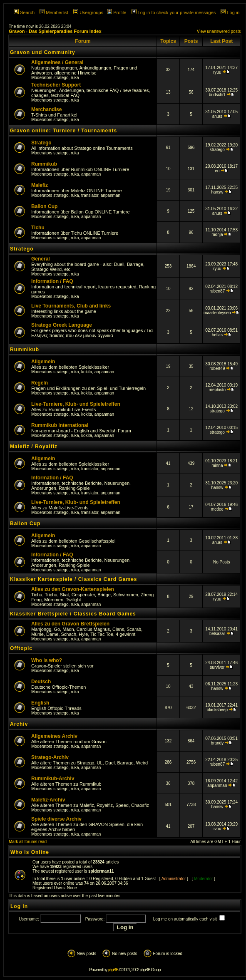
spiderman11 (101, 871)
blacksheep (217, 710)
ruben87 (217, 291)
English (40, 703)
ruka (75, 78)
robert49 (217, 368)
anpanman (91, 174)
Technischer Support (56, 85)
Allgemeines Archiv (54, 736)
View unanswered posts (219, 31)
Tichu (38, 228)
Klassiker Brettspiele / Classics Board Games (73, 614)
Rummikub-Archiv (53, 779)
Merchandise (46, 109)
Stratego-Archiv (50, 757)
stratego (61, 78)
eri (217, 171)
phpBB (113, 970)
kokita (87, 372)
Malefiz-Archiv (48, 800)
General (41, 259)
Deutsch (41, 682)
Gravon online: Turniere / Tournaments (63, 131)
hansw (217, 192)
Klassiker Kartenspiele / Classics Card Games (73, 579)
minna (217, 465)
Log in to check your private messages (174, 12)
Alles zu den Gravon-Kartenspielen (73, 589)
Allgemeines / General (57, 62)
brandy (217, 743)
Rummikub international (60, 425)
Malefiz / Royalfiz (34, 447)
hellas (217, 335)
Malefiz (40, 185)
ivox (217, 829)
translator (90, 195)
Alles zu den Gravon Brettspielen (70, 624)
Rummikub (44, 164)
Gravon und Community (43, 52)
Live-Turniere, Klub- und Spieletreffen (76, 404)
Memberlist (54, 12)
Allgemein (43, 362)
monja (217, 234)
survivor (217, 667)
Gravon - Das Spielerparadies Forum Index (55, 31)
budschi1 (217, 95)
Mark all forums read (28, 842)
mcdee (217, 509)
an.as (217, 116)
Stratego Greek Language (62, 325)
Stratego (41, 143)
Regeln (40, 383)
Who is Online (30, 852)
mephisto (217, 390)
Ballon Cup (44, 206)
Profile (117, 12)
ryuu (217, 72)
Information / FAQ (52, 281)
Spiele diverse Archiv (56, 819)
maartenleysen (217, 313)
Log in (230, 12)
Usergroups (88, 12)
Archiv (19, 724)
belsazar (217, 634)
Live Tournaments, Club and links (71, 306)
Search (24, 12)
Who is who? (47, 660)
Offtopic (21, 648)
